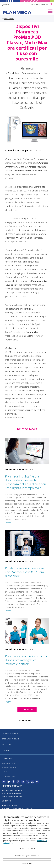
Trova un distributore (39, 4)
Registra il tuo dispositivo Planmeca (17, 808)
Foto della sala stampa (11, 793)
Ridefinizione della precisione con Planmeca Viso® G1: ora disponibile (25, 572)
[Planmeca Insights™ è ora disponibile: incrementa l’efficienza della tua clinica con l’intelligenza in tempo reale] (27, 451)
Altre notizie (8, 19)
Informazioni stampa (12, 786)
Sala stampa (7, 745)
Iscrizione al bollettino (12, 796)
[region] (27, 839)
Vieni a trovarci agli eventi (13, 790)
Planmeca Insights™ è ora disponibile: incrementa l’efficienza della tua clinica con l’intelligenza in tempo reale (25, 482)
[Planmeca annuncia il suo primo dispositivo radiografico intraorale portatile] (27, 631)
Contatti (6, 750)
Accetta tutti (27, 863)
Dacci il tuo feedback (11, 739)
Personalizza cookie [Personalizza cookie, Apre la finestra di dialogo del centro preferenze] (27, 848)
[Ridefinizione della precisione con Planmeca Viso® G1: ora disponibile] (27, 543)
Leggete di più (11, 522)
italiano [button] (6, 5)
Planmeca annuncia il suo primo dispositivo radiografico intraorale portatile (26, 660)
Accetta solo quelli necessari (27, 856)
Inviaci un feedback (10, 805)
